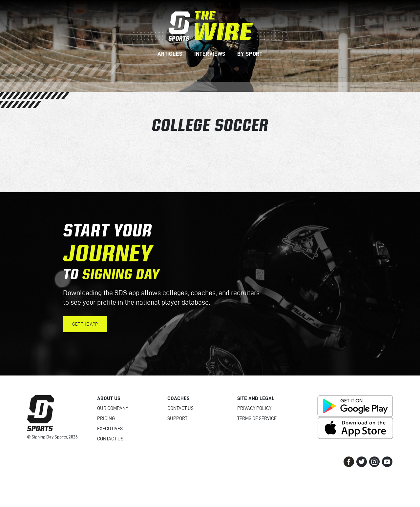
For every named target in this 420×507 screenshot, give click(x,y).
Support (177, 418)
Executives (110, 429)
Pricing (106, 418)
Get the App (85, 324)
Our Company (113, 408)
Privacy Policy (254, 408)
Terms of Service (257, 418)
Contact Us (110, 439)
